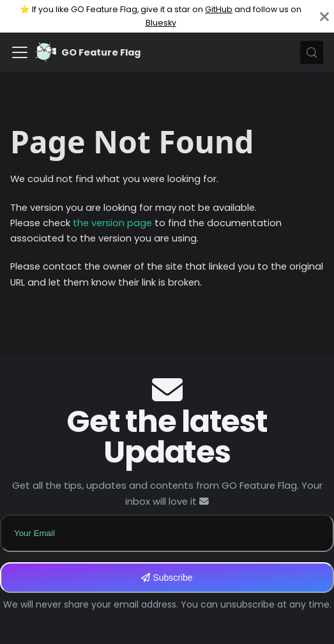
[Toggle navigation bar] (20, 52)
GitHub (219, 9)
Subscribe (167, 578)
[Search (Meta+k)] (312, 52)
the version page (112, 223)
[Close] (324, 16)
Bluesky (161, 23)
